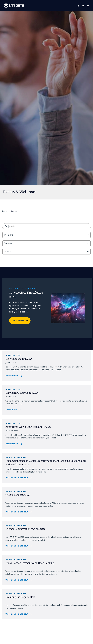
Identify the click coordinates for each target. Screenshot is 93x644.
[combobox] (47, 226)
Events (14, 211)
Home (5, 211)
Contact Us (83, 6)
